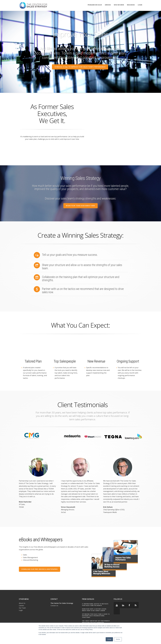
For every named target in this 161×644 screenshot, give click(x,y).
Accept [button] (109, 639)
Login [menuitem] (140, 5)
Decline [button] (118, 639)
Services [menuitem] (108, 5)
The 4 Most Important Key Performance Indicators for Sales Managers (96, 610)
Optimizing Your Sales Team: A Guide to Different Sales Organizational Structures (96, 604)
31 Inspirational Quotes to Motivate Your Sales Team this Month (95, 593)
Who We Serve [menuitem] (119, 5)
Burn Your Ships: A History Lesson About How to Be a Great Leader (94, 598)
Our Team (22, 596)
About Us (22, 591)
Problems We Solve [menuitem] (95, 5)
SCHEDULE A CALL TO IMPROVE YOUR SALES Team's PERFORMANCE (80, 67)
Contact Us (54, 593)
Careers (21, 593)
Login (21, 598)
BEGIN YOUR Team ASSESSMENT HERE (80, 205)
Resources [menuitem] (131, 5)
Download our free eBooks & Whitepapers (40, 557)
